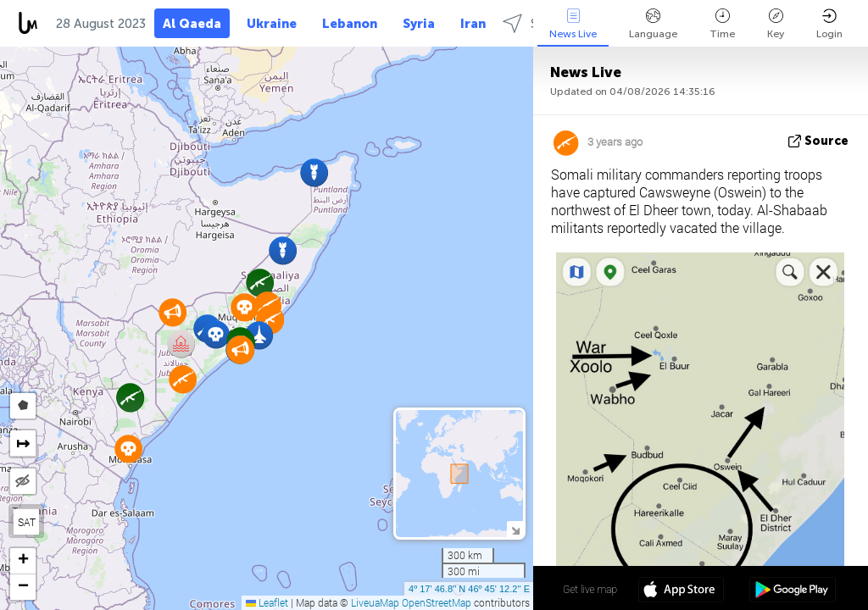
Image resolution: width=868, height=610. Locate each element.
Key (776, 24)
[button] (216, 334)
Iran (473, 24)
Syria (419, 24)
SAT (27, 522)
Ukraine (272, 24)
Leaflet (267, 602)
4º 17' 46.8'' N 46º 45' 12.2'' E (469, 589)
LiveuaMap (375, 602)
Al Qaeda (192, 24)
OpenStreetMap (437, 602)
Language (653, 24)
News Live (573, 24)
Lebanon (350, 24)
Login (829, 24)
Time (722, 24)
